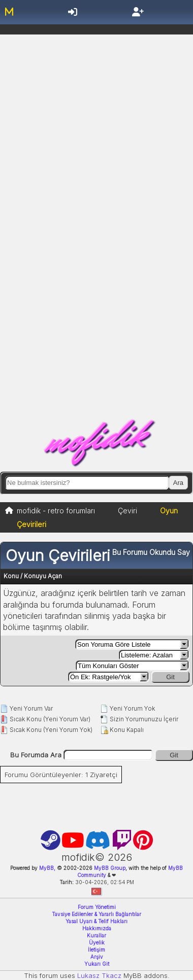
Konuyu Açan (43, 576)
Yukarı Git (97, 964)
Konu (11, 576)
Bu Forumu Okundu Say (151, 552)
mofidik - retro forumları (56, 511)
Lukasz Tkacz (99, 975)
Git (170, 677)
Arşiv (97, 957)
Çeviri (127, 511)
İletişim (96, 950)
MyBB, (47, 868)
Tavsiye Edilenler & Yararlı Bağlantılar (96, 914)
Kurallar (96, 935)
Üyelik (97, 942)
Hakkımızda (97, 928)
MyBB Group (109, 868)
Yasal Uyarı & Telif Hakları (96, 921)
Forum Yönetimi (97, 907)
